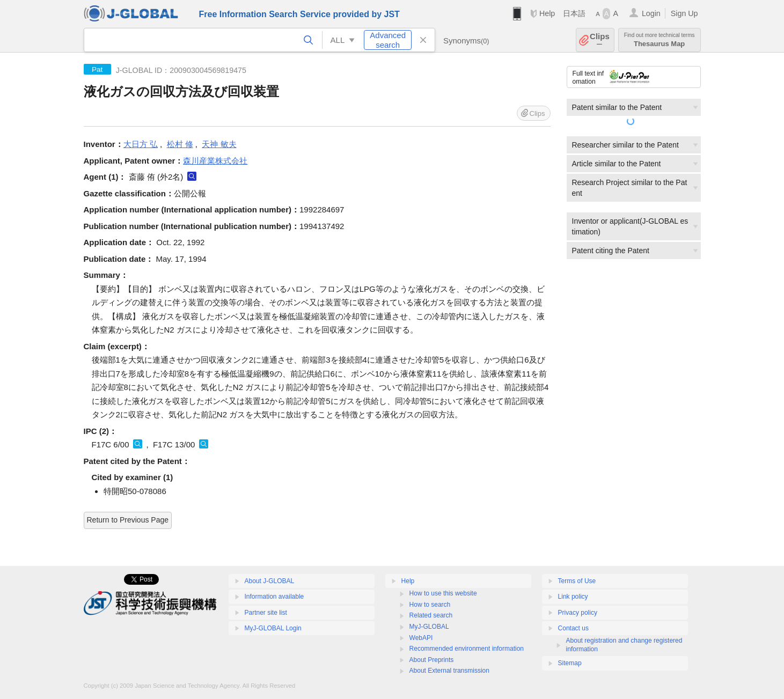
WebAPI (421, 638)
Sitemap (570, 663)
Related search (431, 615)
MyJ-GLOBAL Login (273, 628)
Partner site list (266, 613)
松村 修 (180, 144)
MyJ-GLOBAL (429, 627)
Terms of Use (577, 581)
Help (547, 13)
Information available (274, 597)
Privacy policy (578, 613)
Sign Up (684, 13)
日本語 (574, 13)
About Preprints (432, 660)
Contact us (573, 628)
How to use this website (443, 593)
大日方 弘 (141, 144)
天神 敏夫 (219, 144)
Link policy (573, 597)
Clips (600, 40)
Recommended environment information (467, 649)
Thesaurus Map (660, 40)
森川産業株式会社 (215, 161)
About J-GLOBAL (270, 581)
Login (651, 13)
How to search (430, 605)
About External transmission (449, 671)
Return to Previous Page (128, 520)
